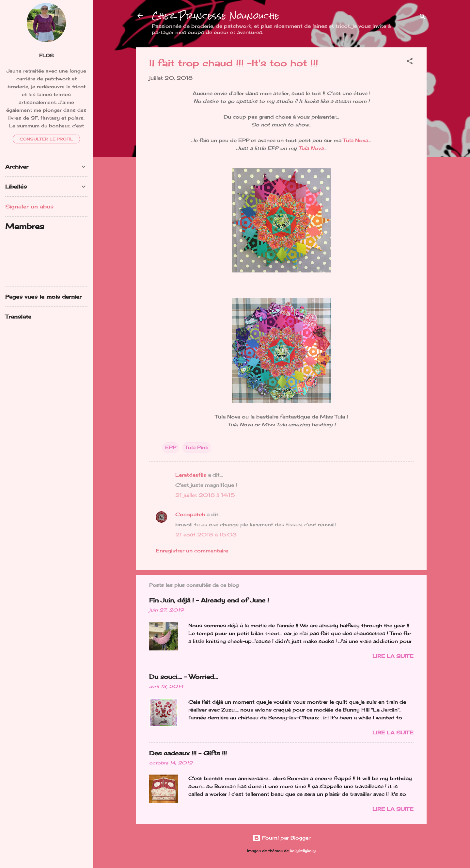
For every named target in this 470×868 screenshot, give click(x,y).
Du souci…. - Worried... (184, 677)
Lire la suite (393, 656)
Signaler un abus (29, 206)
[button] (410, 62)
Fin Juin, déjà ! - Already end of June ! (209, 600)
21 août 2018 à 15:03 (206, 535)
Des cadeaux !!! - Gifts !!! (188, 753)
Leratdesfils (191, 475)
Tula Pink (197, 447)
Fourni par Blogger (282, 838)
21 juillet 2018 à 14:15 (205, 495)
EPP (171, 447)
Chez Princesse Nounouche (216, 16)
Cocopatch (190, 514)
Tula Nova (356, 140)
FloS (46, 56)
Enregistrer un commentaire (192, 551)
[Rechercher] (423, 18)
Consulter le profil (46, 139)
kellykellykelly (303, 851)
